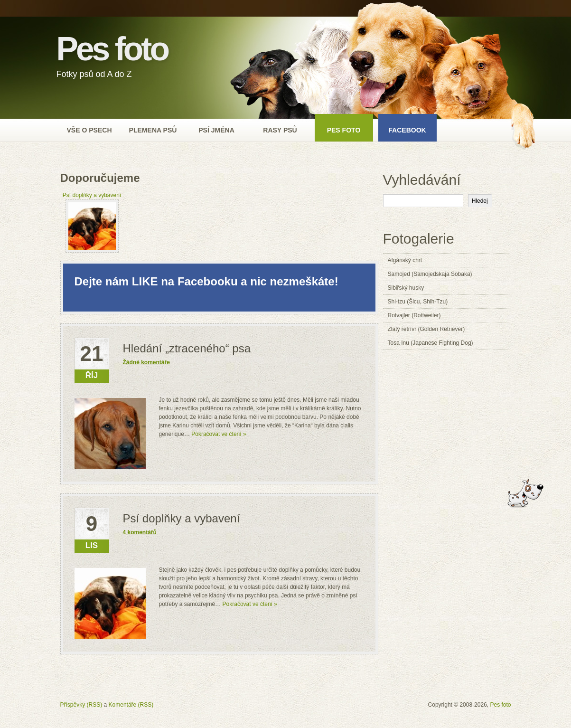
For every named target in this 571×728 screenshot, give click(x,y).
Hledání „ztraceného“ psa (187, 348)
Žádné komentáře (146, 362)
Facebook (407, 130)
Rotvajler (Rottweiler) (414, 315)
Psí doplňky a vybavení (182, 518)
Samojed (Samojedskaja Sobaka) (430, 274)
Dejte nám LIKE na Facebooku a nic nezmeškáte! (206, 281)
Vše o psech (89, 130)
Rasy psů (280, 130)
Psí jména (216, 130)
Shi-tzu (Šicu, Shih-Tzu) (418, 302)
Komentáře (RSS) (131, 705)
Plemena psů (153, 130)
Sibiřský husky (406, 288)
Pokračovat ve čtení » (219, 434)
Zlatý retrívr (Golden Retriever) (426, 329)
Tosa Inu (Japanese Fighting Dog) (431, 343)
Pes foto (112, 49)
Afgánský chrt (405, 260)
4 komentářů (140, 532)
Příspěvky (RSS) (81, 705)
